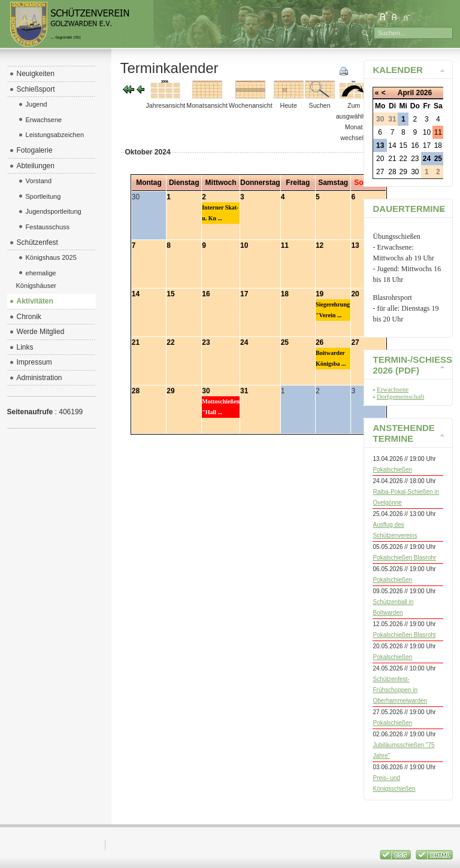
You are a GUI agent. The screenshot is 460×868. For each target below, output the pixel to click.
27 (355, 342)
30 (206, 391)
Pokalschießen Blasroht (404, 635)
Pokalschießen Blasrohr (404, 558)
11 (285, 245)
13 (355, 245)
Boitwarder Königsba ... (331, 358)
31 (244, 391)
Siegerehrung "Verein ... (333, 310)
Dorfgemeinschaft (400, 396)
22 (170, 342)
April (406, 93)
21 (136, 342)
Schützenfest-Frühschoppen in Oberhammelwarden (400, 690)
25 (285, 342)
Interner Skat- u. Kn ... (220, 213)
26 (320, 342)
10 (244, 245)
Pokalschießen (392, 470)
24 (244, 342)
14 (136, 294)
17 (244, 294)
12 (320, 245)
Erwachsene (393, 389)
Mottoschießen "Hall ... (221, 407)
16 (206, 294)
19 (320, 294)
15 (170, 294)
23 (206, 342)
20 (355, 294)
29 (170, 391)
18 (285, 294)
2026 (424, 93)
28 (136, 391)
